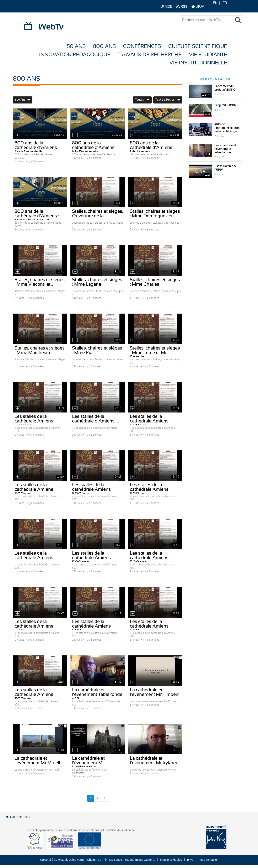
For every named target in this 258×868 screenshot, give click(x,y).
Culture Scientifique (198, 46)
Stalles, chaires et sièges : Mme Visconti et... (40, 282)
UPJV (198, 6)
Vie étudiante (208, 55)
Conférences (142, 46)
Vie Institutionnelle (198, 63)
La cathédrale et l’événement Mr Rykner (154, 761)
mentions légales (171, 860)
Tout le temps (168, 100)
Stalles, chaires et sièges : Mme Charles (155, 282)
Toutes (142, 100)
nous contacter (208, 860)
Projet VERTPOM (225, 105)
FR (225, 3)
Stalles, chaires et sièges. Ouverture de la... (98, 214)
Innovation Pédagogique (75, 55)
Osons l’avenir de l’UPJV (226, 168)
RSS (182, 6)
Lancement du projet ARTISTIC (225, 88)
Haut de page (21, 817)
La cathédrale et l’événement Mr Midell (37, 761)
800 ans (104, 46)
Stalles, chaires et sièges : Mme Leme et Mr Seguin (155, 353)
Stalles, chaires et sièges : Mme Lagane (97, 282)
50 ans (76, 46)
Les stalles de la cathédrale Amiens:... (36, 555)
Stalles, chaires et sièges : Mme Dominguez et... (155, 214)
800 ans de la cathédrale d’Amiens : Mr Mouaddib (37, 148)
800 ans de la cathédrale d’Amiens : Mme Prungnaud (37, 216)
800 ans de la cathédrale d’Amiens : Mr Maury (152, 148)
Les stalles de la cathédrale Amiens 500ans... (149, 421)
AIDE (166, 6)
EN (215, 3)
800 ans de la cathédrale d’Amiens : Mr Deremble (94, 148)
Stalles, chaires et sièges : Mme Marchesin (40, 350)
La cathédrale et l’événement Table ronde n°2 (97, 694)
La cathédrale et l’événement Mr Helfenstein (88, 763)
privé (190, 860)
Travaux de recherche (149, 55)
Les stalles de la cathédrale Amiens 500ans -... (34, 421)
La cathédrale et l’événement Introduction (225, 149)
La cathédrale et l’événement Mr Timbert (154, 692)
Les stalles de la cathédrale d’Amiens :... (96, 419)
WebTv (51, 27)
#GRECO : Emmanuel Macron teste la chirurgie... (227, 128)
